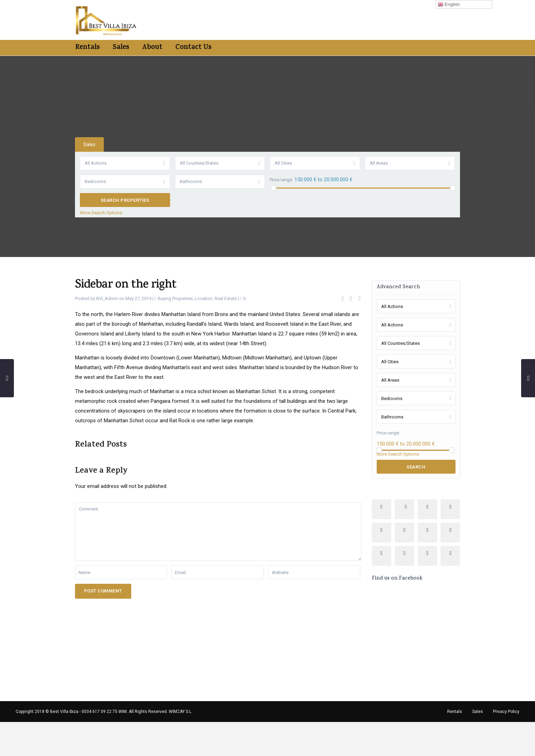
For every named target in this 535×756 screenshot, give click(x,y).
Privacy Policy (506, 712)
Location (204, 298)
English (449, 5)
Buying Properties (175, 298)
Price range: (282, 180)
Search (416, 467)
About (152, 48)
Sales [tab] (89, 144)
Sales (121, 48)
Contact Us (193, 48)
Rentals (87, 48)
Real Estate (226, 298)
